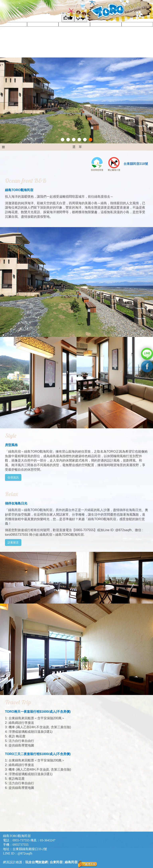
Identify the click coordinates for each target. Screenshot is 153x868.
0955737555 (21, 845)
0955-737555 (21, 840)
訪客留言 (13, 542)
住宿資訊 (13, 477)
